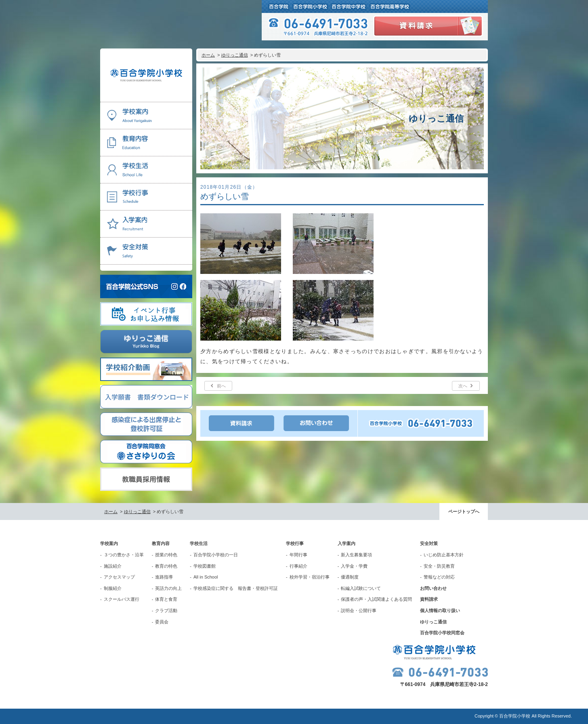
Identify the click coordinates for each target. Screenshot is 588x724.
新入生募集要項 (356, 555)
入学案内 (346, 543)
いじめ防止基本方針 (444, 555)
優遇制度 (350, 577)
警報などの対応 (439, 577)
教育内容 (161, 543)
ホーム (208, 55)
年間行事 (298, 555)
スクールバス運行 (122, 599)
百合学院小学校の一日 (216, 555)
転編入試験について (361, 588)
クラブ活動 (166, 610)
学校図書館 (205, 566)
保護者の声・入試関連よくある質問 (376, 599)
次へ (463, 386)
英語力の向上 (168, 588)
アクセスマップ (119, 577)
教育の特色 (166, 566)
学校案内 (109, 543)
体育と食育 (166, 599)
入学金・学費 (354, 566)
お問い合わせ (433, 588)
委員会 (162, 622)
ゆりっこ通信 (235, 55)
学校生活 (199, 543)
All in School (206, 577)
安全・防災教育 (439, 566)
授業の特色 (166, 555)
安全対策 (429, 543)
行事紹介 (298, 566)
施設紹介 (113, 566)
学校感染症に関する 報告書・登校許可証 (236, 588)
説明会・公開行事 (359, 610)
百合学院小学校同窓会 (442, 633)
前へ (221, 386)
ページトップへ (464, 511)
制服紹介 (113, 588)
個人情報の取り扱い (440, 610)
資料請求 (429, 599)
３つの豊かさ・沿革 (124, 555)
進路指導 (164, 577)
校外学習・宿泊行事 (310, 577)
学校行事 (295, 543)
